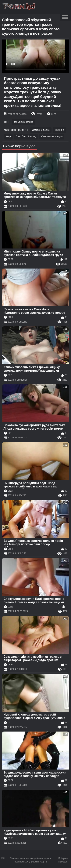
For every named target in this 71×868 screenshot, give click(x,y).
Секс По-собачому (26, 137)
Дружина (60, 130)
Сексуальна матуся (52, 137)
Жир (8, 137)
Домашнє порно (41, 130)
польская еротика (23, 122)
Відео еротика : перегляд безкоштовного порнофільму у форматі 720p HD (31, 860)
